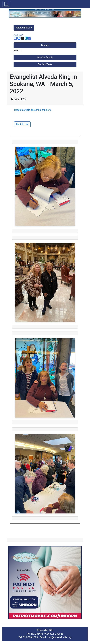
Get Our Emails (45, 57)
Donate (45, 45)
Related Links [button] (23, 28)
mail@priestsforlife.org (59, 637)
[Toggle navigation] (7, 4)
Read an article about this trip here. (33, 110)
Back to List (22, 124)
